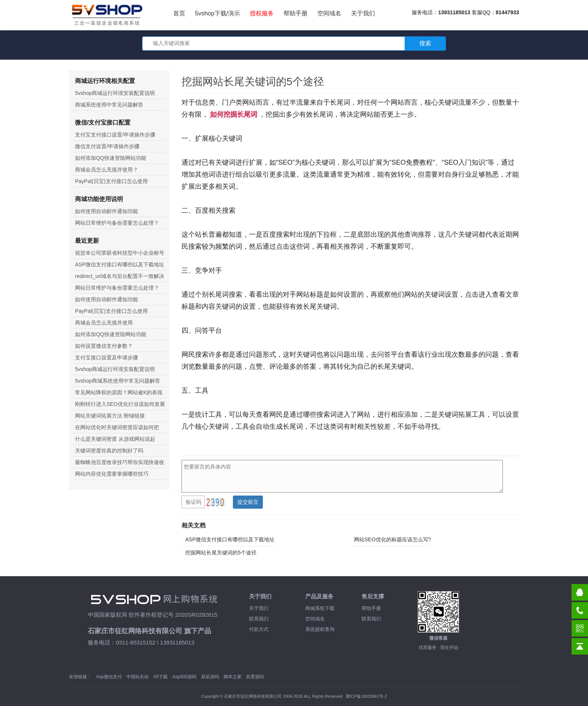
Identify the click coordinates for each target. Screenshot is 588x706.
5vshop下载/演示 (217, 13)
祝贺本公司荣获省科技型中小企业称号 (120, 253)
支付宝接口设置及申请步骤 (106, 358)
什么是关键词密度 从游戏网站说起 (115, 439)
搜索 (425, 43)
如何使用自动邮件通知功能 (106, 211)
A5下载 (161, 677)
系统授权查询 (320, 629)
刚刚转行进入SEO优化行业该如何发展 (120, 404)
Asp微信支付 (109, 677)
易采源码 (210, 677)
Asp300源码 (184, 677)
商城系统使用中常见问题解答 (109, 105)
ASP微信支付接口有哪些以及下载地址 (230, 539)
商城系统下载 (320, 608)
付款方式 (259, 629)
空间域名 (329, 13)
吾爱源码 (255, 677)
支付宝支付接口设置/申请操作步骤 (115, 135)
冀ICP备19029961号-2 (366, 696)
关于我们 (363, 13)
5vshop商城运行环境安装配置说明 (115, 93)
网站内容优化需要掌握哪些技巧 (112, 474)
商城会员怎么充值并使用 (104, 323)
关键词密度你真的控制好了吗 (109, 451)
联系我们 (259, 619)
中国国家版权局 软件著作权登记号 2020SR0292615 (153, 615)
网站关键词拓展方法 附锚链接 (110, 416)
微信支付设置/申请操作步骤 (107, 146)
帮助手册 (295, 13)
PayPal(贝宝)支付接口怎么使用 (111, 181)
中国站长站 (138, 677)
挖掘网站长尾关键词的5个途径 (221, 553)
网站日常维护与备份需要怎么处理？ (117, 223)
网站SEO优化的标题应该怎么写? (392, 539)
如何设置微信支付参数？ (104, 346)
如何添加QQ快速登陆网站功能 (111, 158)
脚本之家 (232, 677)
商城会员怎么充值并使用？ (106, 170)
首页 (179, 13)
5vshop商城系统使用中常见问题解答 (118, 381)
